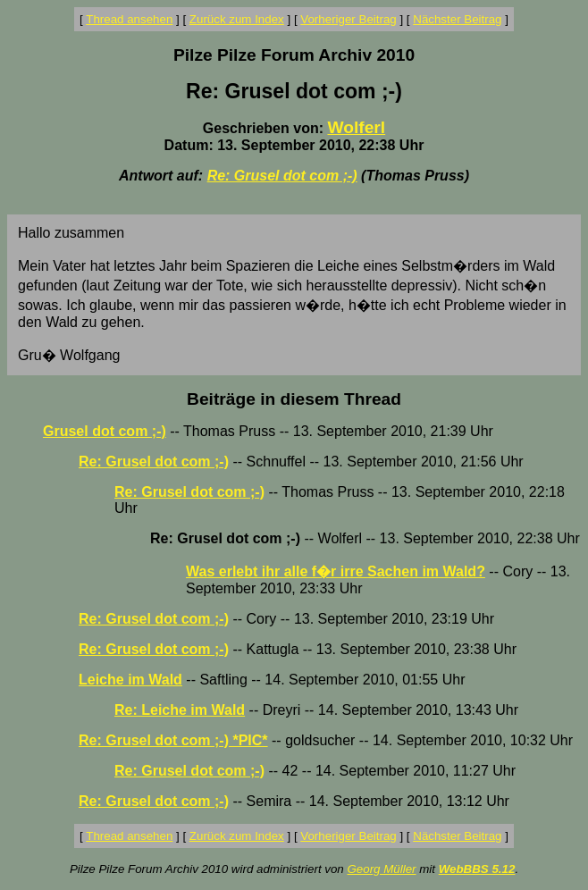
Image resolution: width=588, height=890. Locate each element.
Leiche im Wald (130, 680)
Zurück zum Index (237, 19)
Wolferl (356, 127)
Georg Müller (381, 869)
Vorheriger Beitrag (348, 19)
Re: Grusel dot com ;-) (282, 176)
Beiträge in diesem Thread (294, 399)
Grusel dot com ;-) (105, 431)
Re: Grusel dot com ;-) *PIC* (173, 740)
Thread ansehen (129, 19)
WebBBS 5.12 (477, 869)
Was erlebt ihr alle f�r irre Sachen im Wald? (336, 571)
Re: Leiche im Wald (180, 710)
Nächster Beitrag (457, 19)
